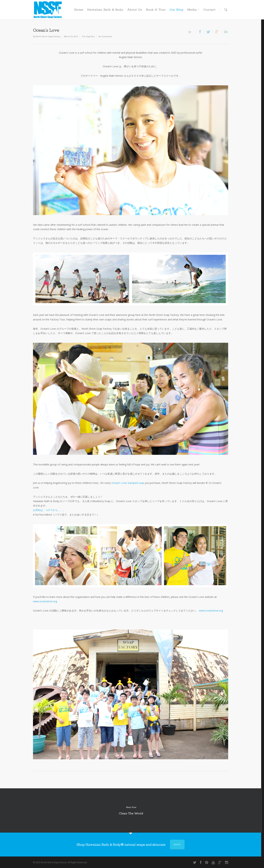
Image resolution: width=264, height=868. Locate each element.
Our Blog (176, 10)
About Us (135, 10)
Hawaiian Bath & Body (105, 10)
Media (193, 10)
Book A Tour (156, 10)
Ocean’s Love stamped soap (128, 483)
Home (79, 10)
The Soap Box (88, 36)
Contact (209, 10)
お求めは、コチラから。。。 (49, 510)
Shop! (177, 845)
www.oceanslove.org (45, 601)
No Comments (105, 36)
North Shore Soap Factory (48, 36)
